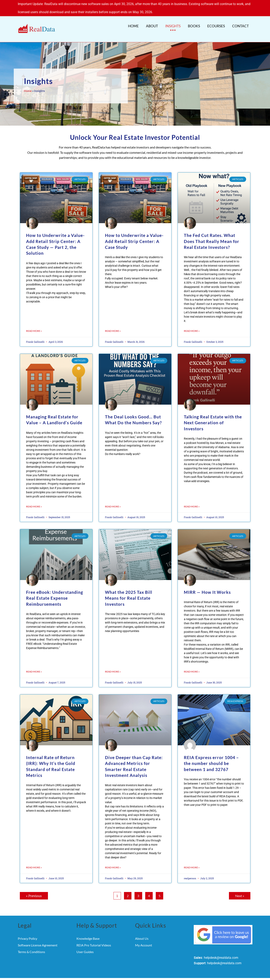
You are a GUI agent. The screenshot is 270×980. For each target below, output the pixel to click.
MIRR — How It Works (207, 586)
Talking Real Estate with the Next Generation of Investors (213, 416)
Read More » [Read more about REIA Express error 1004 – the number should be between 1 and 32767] (192, 861)
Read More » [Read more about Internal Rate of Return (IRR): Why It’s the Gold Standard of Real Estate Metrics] (34, 861)
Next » (240, 889)
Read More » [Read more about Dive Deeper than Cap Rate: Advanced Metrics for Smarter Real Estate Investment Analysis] (113, 861)
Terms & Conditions (31, 945)
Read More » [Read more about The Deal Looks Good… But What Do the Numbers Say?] (113, 500)
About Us (142, 932)
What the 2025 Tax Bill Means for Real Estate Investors (129, 592)
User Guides (85, 945)
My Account (144, 939)
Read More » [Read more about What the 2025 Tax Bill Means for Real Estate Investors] (113, 665)
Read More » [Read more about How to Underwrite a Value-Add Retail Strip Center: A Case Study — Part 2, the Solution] (34, 324)
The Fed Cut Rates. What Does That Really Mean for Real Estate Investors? (212, 235)
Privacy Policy (28, 932)
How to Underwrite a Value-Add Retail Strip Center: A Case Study (134, 235)
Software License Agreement (38, 939)
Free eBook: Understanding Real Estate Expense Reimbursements (55, 592)
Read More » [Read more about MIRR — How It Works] (192, 665)
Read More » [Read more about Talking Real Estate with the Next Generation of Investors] (192, 500)
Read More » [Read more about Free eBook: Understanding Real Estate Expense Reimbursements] (34, 665)
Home (28, 84)
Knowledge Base (88, 932)
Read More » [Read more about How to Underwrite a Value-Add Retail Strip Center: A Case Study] (113, 324)
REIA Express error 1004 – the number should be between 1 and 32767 (211, 757)
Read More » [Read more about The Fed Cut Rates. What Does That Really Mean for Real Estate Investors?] (192, 324)
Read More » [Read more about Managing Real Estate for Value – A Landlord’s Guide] (34, 500)
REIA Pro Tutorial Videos (94, 939)
